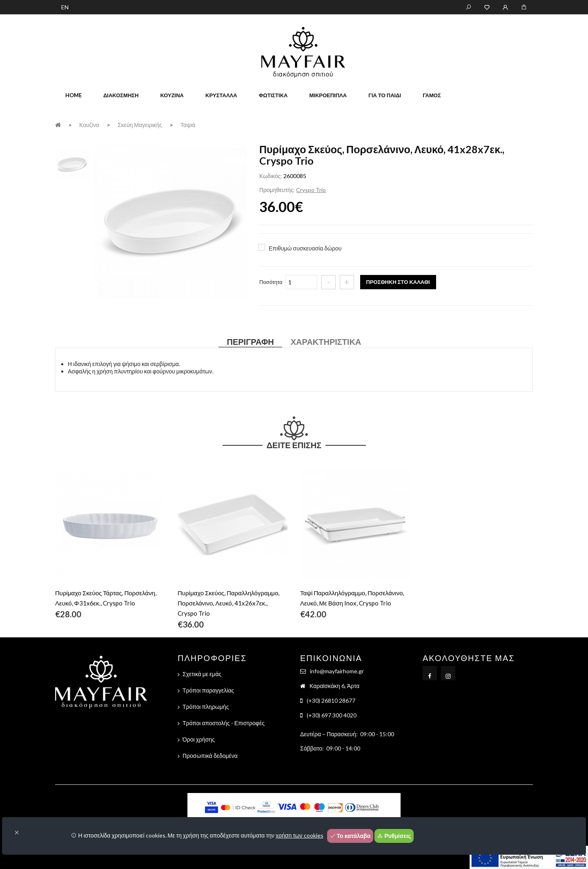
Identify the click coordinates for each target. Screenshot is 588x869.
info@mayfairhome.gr (337, 671)
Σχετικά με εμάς (202, 674)
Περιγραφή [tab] (250, 342)
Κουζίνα (172, 95)
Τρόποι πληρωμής (206, 707)
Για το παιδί (385, 95)
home (73, 95)
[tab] (72, 164)
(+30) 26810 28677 (331, 700)
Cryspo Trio (311, 190)
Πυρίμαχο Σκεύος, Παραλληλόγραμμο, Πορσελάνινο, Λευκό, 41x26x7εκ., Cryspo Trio (228, 603)
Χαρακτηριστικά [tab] (326, 342)
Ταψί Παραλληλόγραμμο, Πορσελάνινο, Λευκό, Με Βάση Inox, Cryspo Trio (352, 598)
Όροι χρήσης (199, 739)
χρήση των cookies (300, 835)
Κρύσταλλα (221, 95)
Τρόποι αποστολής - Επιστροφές (224, 723)
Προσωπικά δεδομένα (210, 756)
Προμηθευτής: (277, 190)
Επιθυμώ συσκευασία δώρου (305, 248)
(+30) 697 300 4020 (332, 715)
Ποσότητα (271, 282)
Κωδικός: (271, 176)
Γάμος (432, 95)
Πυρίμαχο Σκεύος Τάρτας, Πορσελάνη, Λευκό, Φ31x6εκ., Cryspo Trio (106, 598)
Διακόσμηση (121, 95)
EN (65, 7)
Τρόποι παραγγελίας (208, 690)
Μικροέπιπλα (328, 95)
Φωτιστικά (273, 95)
